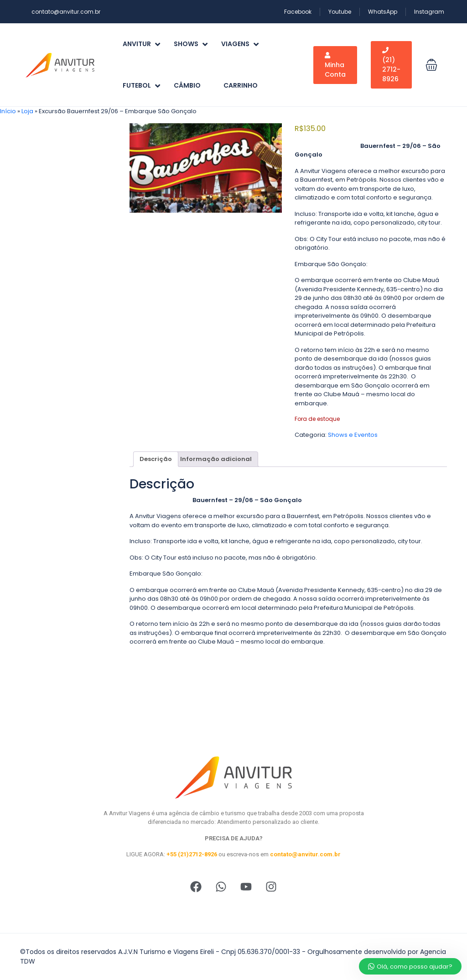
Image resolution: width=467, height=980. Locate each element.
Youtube (340, 12)
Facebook (298, 12)
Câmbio (187, 85)
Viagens (240, 44)
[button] (431, 65)
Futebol (141, 85)
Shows (191, 44)
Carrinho (241, 85)
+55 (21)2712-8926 (192, 854)
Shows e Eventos (353, 435)
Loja (27, 111)
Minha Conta (335, 66)
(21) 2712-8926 (391, 65)
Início (8, 111)
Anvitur (141, 44)
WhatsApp (383, 12)
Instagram (429, 12)
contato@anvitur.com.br (66, 12)
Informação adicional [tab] (216, 459)
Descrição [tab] (156, 459)
